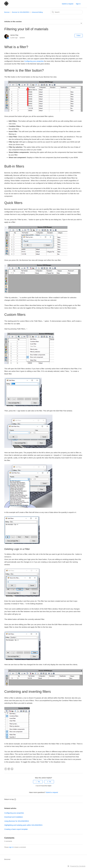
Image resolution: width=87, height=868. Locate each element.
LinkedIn (12, 769)
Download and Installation (14, 817)
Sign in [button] (78, 4)
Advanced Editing (37, 12)
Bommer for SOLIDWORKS (21, 12)
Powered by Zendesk (78, 866)
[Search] (66, 12)
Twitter (9, 769)
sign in (11, 847)
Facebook (6, 769)
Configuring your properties (34, 61)
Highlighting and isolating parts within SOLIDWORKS (23, 825)
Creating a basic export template (16, 829)
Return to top (10, 799)
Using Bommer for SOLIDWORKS (17, 821)
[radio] (38, 782)
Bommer (7, 12)
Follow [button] (79, 36)
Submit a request (68, 4)
